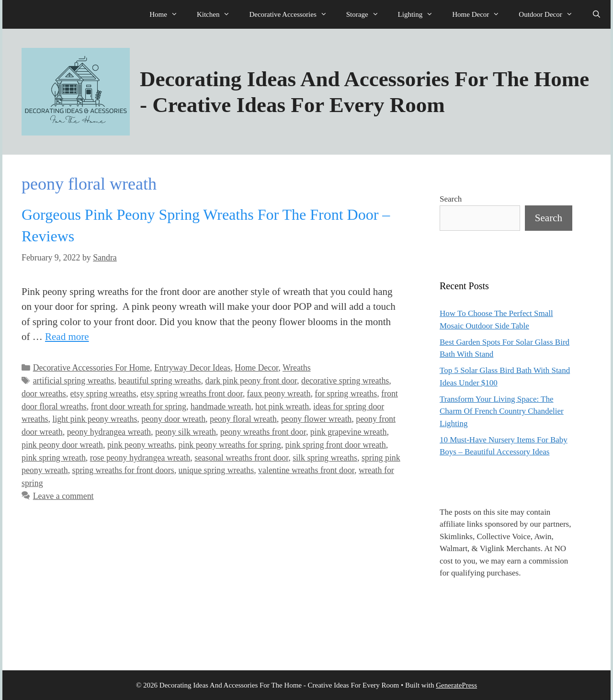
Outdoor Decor (550, 14)
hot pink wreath (282, 406)
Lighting (420, 14)
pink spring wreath (54, 458)
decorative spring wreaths (345, 381)
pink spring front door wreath (336, 445)
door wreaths (44, 394)
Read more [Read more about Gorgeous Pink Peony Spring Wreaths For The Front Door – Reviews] (67, 337)
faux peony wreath (279, 394)
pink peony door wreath (62, 445)
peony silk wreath (186, 432)
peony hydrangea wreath (109, 432)
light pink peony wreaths (95, 419)
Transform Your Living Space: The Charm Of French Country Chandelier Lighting (502, 411)
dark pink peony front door (251, 381)
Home (168, 14)
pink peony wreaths (141, 445)
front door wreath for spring (139, 406)
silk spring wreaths (325, 458)
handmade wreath (221, 406)
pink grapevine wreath (349, 432)
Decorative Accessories (293, 14)
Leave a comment (63, 496)
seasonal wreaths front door (241, 458)
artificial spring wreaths (74, 381)
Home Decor (481, 14)
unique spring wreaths (216, 470)
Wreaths (297, 368)
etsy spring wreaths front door (191, 394)
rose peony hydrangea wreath (140, 458)
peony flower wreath (317, 419)
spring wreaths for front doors (123, 470)
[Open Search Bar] (596, 14)
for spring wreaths (346, 394)
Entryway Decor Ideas (193, 368)
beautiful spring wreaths (159, 381)
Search (451, 199)
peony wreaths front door (263, 432)
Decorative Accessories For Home (91, 368)
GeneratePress (456, 685)
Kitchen (218, 14)
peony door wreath (173, 419)
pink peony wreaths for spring (230, 445)
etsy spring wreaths (103, 394)
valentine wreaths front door (306, 470)
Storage (367, 14)
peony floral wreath (243, 419)
